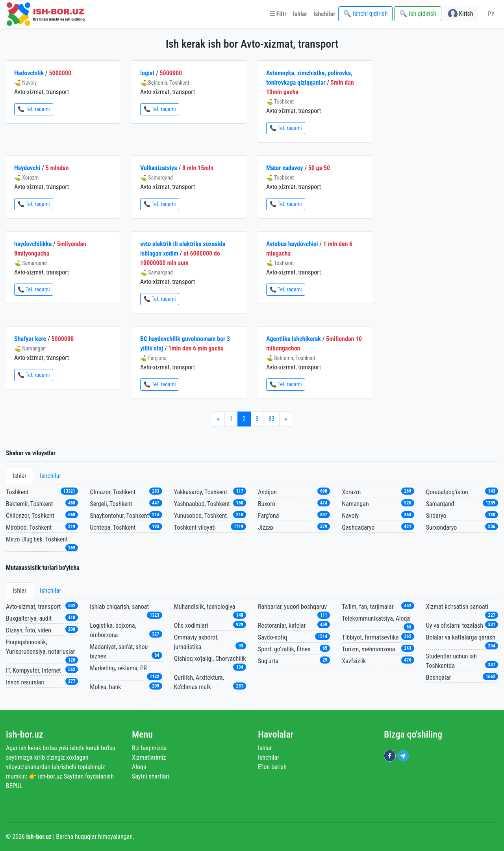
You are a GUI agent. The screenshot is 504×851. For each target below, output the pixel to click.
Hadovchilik (29, 73)
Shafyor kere (30, 339)
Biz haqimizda (149, 748)
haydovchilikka (33, 244)
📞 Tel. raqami (34, 109)
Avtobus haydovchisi (292, 244)
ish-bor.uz (25, 734)
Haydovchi (27, 168)
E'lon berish (272, 767)
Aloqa (139, 767)
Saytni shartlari (151, 776)
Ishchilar (50, 476)
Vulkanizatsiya (159, 168)
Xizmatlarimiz (149, 757)
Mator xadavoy (284, 168)
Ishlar (19, 476)
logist (147, 73)
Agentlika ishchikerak (294, 339)
